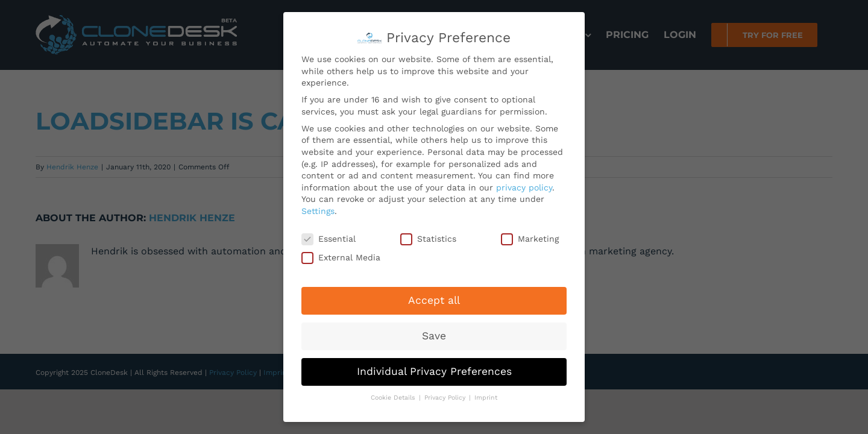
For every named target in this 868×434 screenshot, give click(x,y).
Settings (318, 208)
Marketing (530, 236)
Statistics (428, 236)
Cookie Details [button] (394, 395)
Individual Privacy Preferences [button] (434, 368)
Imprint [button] (486, 395)
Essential (329, 236)
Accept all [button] (434, 297)
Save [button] (434, 333)
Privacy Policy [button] (446, 395)
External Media (341, 255)
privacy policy (524, 184)
